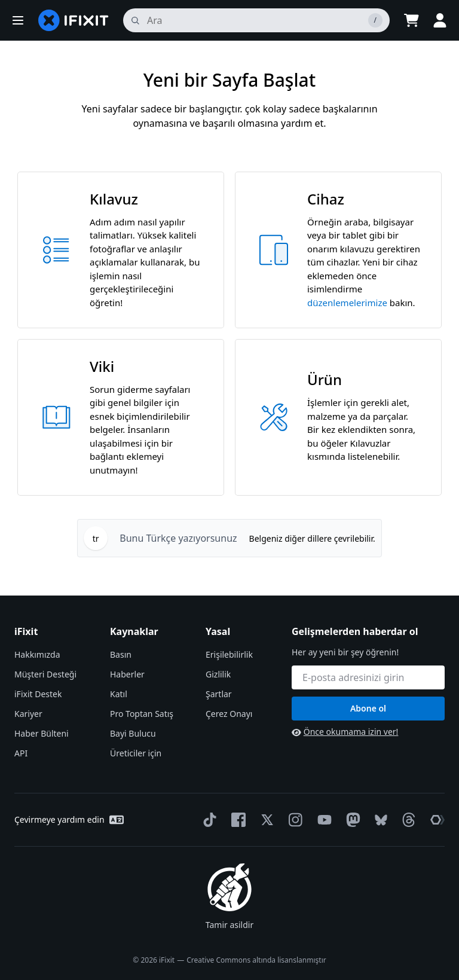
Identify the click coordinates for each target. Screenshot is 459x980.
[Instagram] (293, 820)
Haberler (127, 674)
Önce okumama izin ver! (345, 732)
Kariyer (28, 714)
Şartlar (219, 694)
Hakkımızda (37, 654)
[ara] (256, 20)
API (21, 753)
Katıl (119, 694)
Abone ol (368, 708)
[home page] (74, 20)
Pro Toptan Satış (142, 714)
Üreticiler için (136, 753)
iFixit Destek (38, 694)
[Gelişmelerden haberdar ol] (368, 677)
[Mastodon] (351, 820)
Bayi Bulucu (133, 733)
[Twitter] (265, 820)
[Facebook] (236, 820)
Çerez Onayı (229, 714)
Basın (121, 654)
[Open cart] (411, 20)
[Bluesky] (379, 820)
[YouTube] (322, 820)
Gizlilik (218, 674)
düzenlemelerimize (347, 303)
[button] (18, 20)
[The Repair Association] (435, 820)
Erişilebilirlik (229, 654)
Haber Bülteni (42, 733)
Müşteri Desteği (45, 674)
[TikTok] (207, 820)
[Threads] (406, 820)
